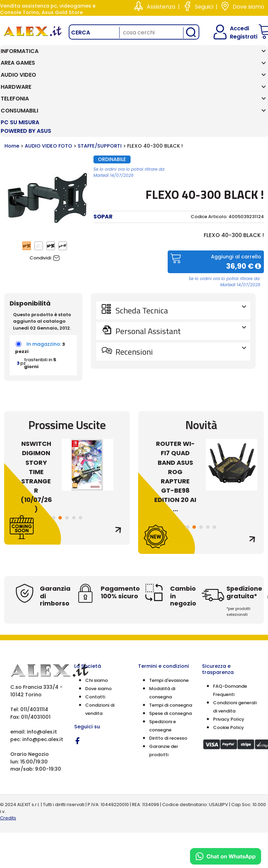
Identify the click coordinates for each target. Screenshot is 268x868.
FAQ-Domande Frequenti (230, 636)
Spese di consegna (170, 659)
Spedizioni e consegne (163, 671)
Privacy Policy (229, 665)
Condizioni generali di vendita (235, 652)
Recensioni (180, 297)
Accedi (235, 28)
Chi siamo (97, 626)
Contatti (95, 642)
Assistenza (161, 7)
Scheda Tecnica (180, 256)
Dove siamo (248, 7)
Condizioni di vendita (100, 655)
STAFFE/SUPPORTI (100, 92)
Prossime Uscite (67, 371)
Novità (201, 371)
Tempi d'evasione (169, 626)
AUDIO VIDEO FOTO (48, 92)
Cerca (81, 33)
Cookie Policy (228, 673)
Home (12, 92)
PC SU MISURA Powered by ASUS (244, 64)
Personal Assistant (180, 277)
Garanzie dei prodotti (163, 696)
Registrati (238, 37)
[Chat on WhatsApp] (226, 856)
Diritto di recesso (168, 684)
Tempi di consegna (171, 651)
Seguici (204, 7)
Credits (8, 764)
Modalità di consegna (162, 638)
